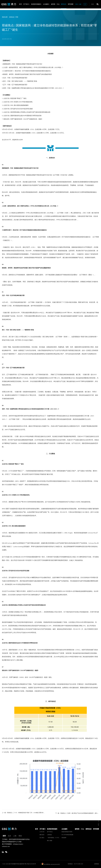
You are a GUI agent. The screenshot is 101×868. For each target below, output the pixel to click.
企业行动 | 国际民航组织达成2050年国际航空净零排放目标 (21, 643)
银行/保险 (50, 840)
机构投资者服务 (36, 4)
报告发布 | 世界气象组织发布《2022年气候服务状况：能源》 (22, 670)
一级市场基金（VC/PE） (53, 837)
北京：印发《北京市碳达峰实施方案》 (15, 295)
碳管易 (53, 4)
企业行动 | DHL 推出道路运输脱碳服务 (15, 526)
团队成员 (42, 834)
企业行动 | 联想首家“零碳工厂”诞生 (14, 464)
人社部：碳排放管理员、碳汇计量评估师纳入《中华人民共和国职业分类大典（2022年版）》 (32, 206)
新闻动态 (64, 4)
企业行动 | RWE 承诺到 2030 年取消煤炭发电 (17, 495)
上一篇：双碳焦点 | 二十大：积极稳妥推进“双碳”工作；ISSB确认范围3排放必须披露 (24, 813)
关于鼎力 (26, 4)
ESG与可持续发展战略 (67, 834)
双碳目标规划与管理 (67, 831)
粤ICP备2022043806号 (30, 863)
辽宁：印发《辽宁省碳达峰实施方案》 (15, 368)
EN (85, 4)
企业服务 (46, 4)
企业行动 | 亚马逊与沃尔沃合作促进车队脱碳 (17, 571)
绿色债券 (64, 837)
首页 (20, 4)
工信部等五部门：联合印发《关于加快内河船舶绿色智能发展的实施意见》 (26, 230)
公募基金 (49, 834)
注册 (80, 4)
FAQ (58, 4)
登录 (77, 4)
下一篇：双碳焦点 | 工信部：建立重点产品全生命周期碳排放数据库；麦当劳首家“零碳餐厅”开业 (77, 813)
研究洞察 (71, 4)
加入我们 (42, 837)
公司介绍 (42, 831)
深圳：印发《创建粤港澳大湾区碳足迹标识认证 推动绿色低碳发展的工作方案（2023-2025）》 (33, 409)
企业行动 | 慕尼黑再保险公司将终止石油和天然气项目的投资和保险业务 (25, 605)
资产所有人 (50, 831)
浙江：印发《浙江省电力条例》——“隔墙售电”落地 (19, 330)
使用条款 (97, 863)
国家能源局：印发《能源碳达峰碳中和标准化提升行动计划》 (22, 168)
